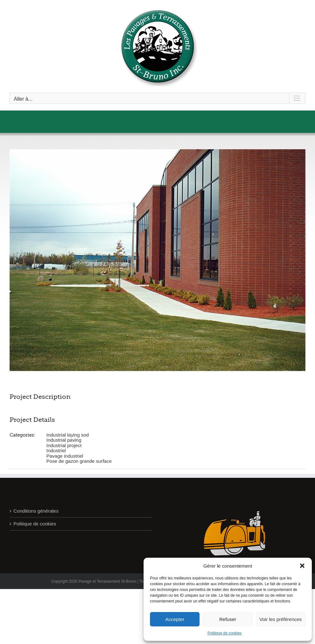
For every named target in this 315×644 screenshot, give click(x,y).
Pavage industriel (65, 456)
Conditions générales (36, 511)
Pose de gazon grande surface (79, 461)
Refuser (228, 619)
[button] (302, 566)
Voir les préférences (281, 619)
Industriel (56, 450)
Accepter (175, 619)
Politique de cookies (225, 633)
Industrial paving (64, 440)
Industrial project (64, 445)
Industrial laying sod (68, 435)
